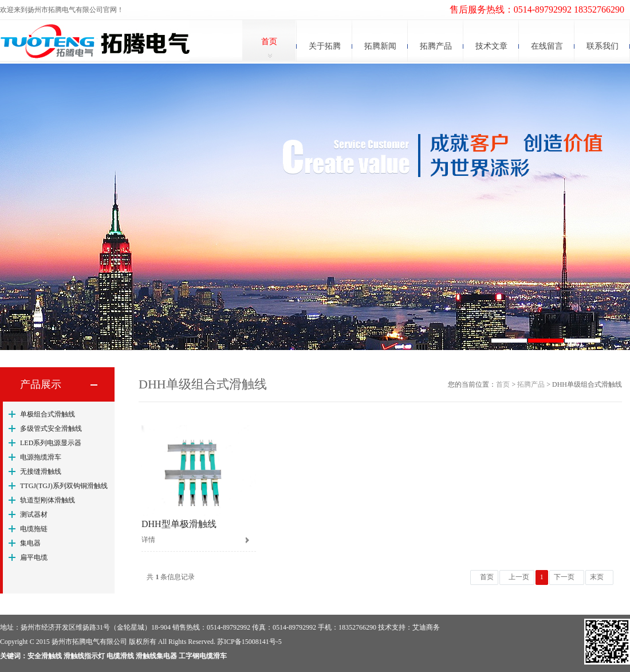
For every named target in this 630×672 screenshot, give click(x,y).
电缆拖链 (34, 529)
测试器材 (34, 514)
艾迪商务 (426, 627)
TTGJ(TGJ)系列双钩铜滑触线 (64, 486)
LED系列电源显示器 (51, 443)
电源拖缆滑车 (41, 457)
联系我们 (603, 46)
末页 (597, 577)
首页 (269, 42)
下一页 (564, 577)
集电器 (30, 543)
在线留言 (547, 46)
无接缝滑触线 (41, 471)
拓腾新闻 (380, 46)
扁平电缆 (34, 557)
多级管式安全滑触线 (51, 429)
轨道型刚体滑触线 (48, 500)
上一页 (519, 577)
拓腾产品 (436, 46)
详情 (148, 540)
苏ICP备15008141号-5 (249, 642)
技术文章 (491, 46)
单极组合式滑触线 (48, 414)
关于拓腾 (325, 46)
